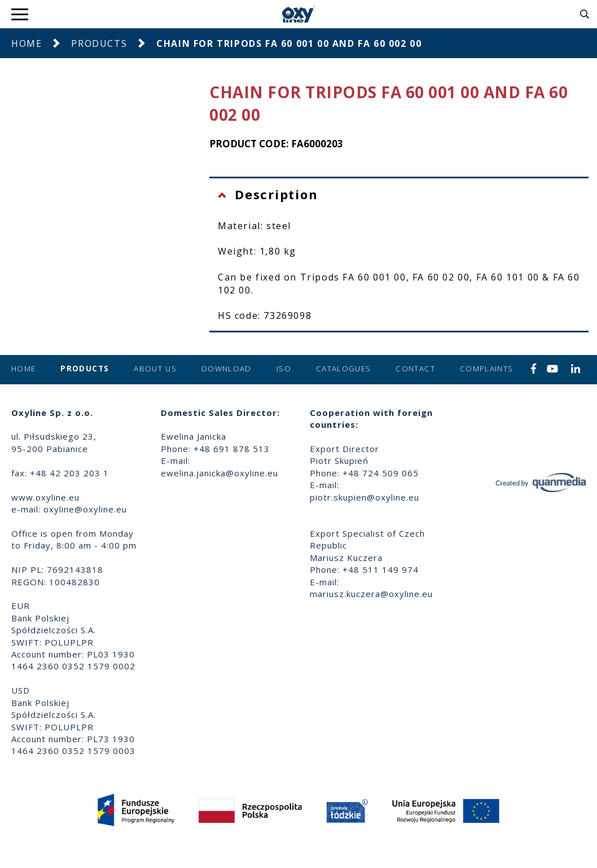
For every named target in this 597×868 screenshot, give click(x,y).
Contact (415, 369)
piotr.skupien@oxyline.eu (365, 497)
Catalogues (344, 369)
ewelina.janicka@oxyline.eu (220, 473)
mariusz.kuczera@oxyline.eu (371, 594)
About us (155, 369)
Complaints (487, 369)
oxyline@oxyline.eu (85, 509)
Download (227, 369)
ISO (284, 369)
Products (99, 43)
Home (27, 43)
